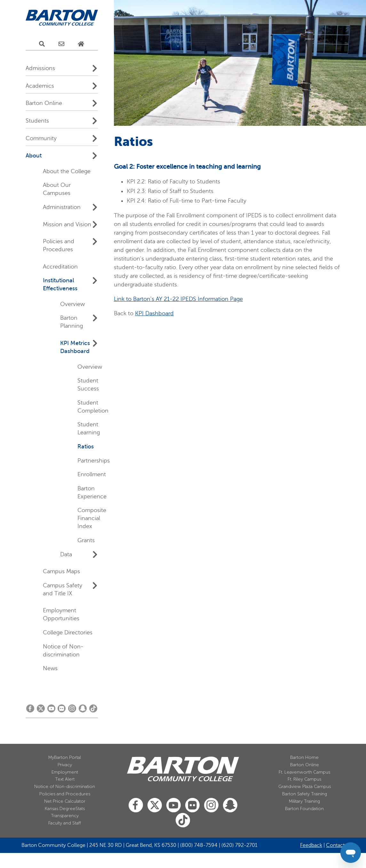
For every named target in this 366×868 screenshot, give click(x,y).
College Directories (68, 632)
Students (37, 121)
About (34, 156)
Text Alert (65, 779)
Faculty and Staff (65, 823)
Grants (86, 540)
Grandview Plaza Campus (305, 787)
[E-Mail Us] (61, 44)
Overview (72, 304)
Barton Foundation (304, 809)
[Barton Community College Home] (62, 18)
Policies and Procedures (65, 794)
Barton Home (304, 757)
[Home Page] (81, 44)
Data (66, 554)
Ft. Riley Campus (304, 779)
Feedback (311, 845)
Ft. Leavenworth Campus (304, 772)
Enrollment (92, 474)
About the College (67, 171)
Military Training (304, 801)
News (50, 668)
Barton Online (44, 103)
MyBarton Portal (65, 757)
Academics (40, 86)
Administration (62, 207)
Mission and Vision (67, 224)
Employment (65, 772)
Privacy (65, 765)
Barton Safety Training (305, 794)
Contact (335, 845)
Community (41, 138)
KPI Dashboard (154, 313)
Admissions (40, 68)
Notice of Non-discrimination (65, 787)
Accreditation (60, 267)
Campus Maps (61, 571)
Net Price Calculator (65, 801)
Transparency (65, 816)
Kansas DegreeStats (65, 809)
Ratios (86, 446)
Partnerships (94, 461)
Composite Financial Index (92, 518)
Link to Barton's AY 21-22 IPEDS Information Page (178, 299)
